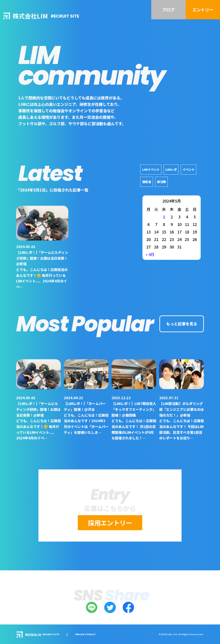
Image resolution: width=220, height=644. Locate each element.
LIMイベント (151, 169)
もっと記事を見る (182, 324)
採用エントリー (110, 523)
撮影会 (147, 182)
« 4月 (150, 254)
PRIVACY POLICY (85, 635)
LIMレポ (171, 169)
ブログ (168, 10)
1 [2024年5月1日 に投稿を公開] (164, 217)
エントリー (203, 10)
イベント (189, 169)
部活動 (162, 182)
